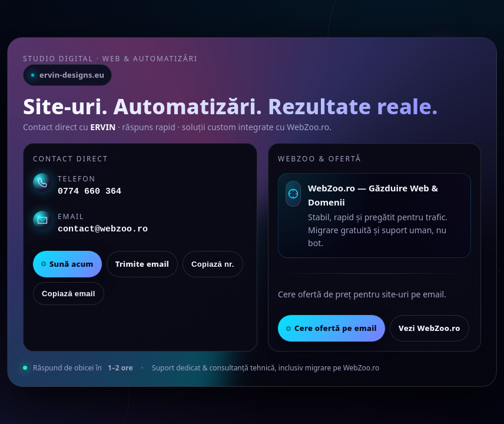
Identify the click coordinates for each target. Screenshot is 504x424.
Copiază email (69, 294)
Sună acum (67, 264)
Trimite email (142, 264)
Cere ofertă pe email (331, 328)
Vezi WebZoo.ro (430, 328)
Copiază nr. (213, 264)
